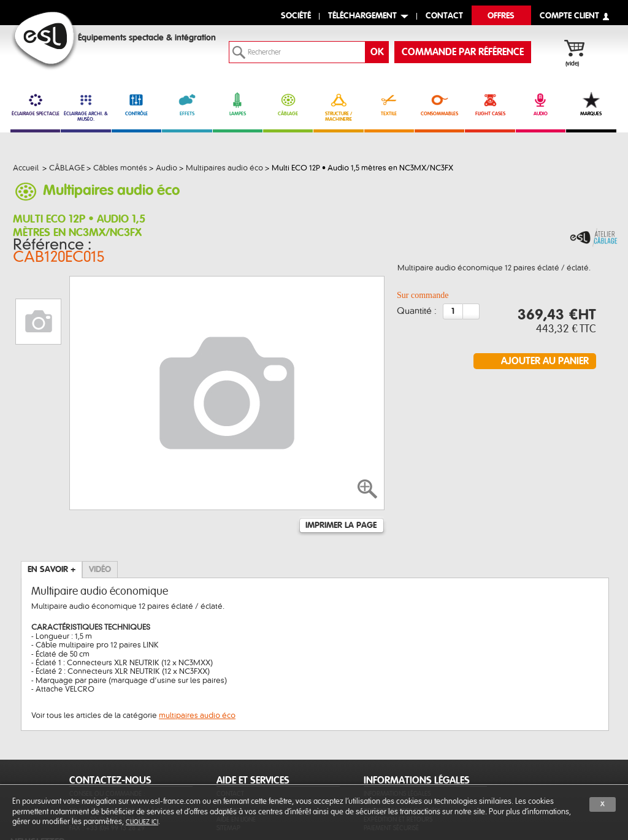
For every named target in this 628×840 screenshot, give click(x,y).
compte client (569, 16)
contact (444, 16)
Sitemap (228, 767)
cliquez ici (142, 822)
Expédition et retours (398, 759)
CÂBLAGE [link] (288, 104)
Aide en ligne (236, 759)
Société (296, 16)
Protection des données (402, 750)
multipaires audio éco (197, 655)
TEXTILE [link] (389, 104)
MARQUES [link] (591, 104)
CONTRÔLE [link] (136, 104)
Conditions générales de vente (412, 742)
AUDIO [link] (541, 104)
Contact (230, 733)
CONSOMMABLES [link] (439, 104)
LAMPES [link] (238, 104)
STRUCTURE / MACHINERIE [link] (338, 107)
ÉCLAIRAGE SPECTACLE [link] (35, 104)
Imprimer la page (341, 465)
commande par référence (463, 52)
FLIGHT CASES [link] (490, 104)
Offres (501, 16)
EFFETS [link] (187, 104)
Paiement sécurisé (391, 767)
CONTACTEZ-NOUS (110, 720)
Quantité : (417, 314)
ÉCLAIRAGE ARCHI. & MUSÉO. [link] (86, 107)
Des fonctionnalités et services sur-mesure (273, 746)
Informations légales (397, 733)
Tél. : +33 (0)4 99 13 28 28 (107, 759)
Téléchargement (362, 16)
